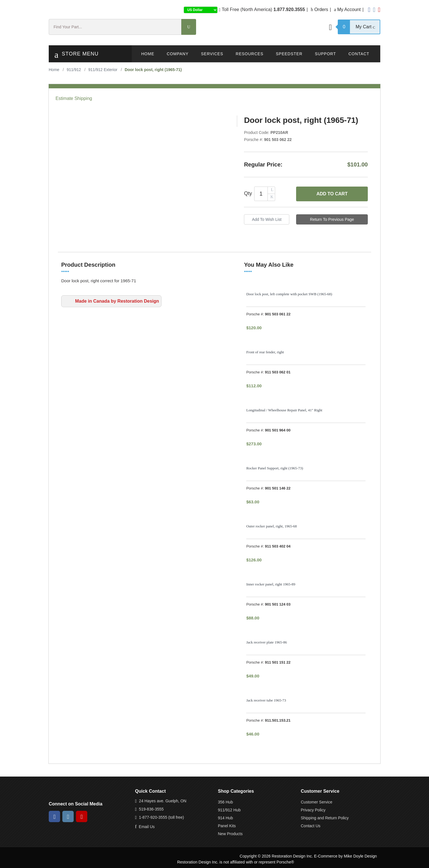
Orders (319, 9)
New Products (230, 834)
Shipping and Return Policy (325, 818)
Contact (359, 54)
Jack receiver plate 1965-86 (266, 642)
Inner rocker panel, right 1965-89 (271, 584)
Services (212, 54)
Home (148, 54)
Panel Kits (227, 826)
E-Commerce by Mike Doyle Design (345, 856)
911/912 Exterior (103, 70)
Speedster (289, 54)
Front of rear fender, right (265, 352)
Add (332, 194)
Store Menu (77, 55)
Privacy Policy (313, 810)
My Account (347, 9)
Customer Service (317, 802)
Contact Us (311, 826)
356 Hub (225, 802)
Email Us (147, 827)
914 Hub (225, 818)
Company (178, 54)
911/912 (74, 70)
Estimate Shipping (74, 98)
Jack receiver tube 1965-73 (266, 700)
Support (325, 54)
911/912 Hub (229, 810)
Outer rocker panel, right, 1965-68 (271, 526)
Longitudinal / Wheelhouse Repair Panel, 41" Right (284, 410)
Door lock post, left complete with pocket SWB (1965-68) (289, 294)
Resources (250, 54)
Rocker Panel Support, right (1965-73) (275, 468)
